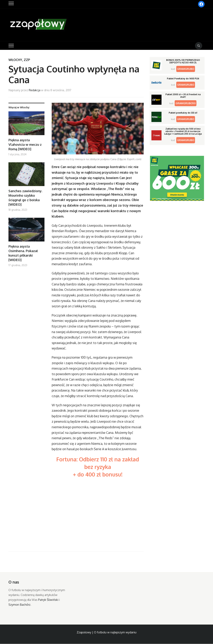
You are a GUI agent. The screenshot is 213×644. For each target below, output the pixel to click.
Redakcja (35, 90)
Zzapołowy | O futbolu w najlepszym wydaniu (107, 632)
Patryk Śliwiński (48, 600)
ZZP (27, 60)
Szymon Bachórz (19, 605)
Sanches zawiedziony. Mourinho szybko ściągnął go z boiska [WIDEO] (25, 198)
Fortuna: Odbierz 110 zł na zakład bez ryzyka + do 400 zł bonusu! (98, 467)
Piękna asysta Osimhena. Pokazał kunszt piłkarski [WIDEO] (23, 253)
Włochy (15, 60)
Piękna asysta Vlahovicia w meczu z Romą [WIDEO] (25, 144)
